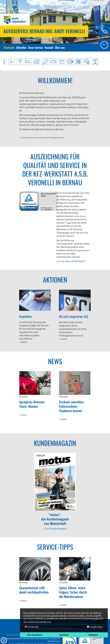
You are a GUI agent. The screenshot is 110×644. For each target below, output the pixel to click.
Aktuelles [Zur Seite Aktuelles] (21, 47)
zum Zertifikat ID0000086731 (71, 261)
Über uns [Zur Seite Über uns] (60, 47)
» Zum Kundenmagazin (55, 529)
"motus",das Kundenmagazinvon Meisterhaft (55, 519)
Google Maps (95, 627)
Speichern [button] (64, 635)
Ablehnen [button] (93, 635)
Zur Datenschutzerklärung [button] (37, 622)
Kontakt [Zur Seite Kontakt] (49, 47)
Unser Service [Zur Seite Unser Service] (35, 47)
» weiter (23, 342)
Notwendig (32, 627)
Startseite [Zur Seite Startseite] (9, 47)
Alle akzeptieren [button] (35, 635)
